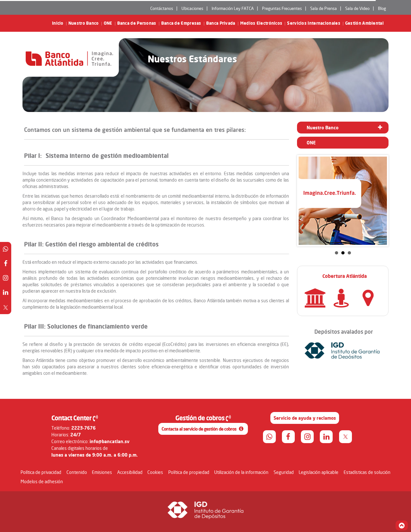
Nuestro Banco (84, 23)
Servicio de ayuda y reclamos (305, 418)
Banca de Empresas (181, 23)
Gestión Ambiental (364, 23)
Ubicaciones (192, 8)
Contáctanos (162, 8)
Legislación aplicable (319, 472)
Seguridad (284, 472)
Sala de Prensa (324, 8)
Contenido (77, 472)
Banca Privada (221, 23)
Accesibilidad (130, 472)
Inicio (58, 23)
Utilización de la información (241, 472)
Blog (382, 8)
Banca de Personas (137, 23)
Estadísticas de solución (367, 472)
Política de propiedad (189, 472)
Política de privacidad (41, 472)
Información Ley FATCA (233, 8)
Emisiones (102, 472)
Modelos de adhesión (42, 481)
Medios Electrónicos (261, 23)
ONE (108, 23)
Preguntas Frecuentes (282, 8)
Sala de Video (357, 8)
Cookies (155, 472)
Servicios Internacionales (314, 23)
